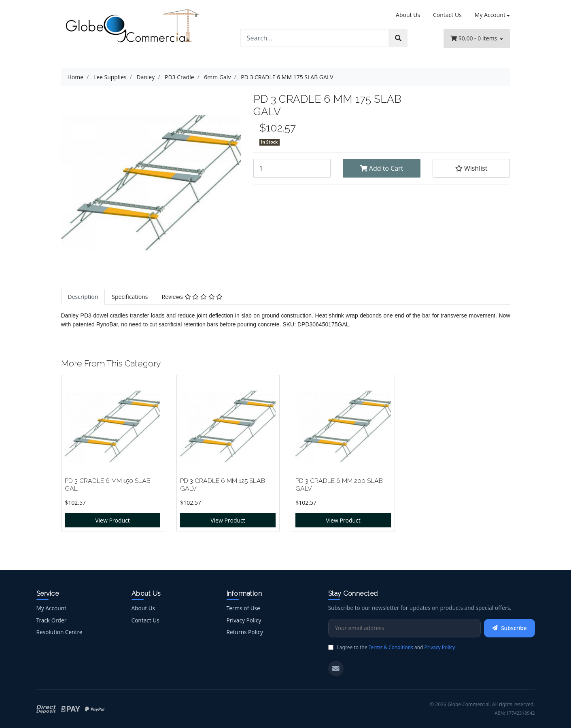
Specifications (130, 297)
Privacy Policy (244, 620)
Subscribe (509, 628)
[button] (471, 168)
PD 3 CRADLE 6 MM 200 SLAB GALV (339, 485)
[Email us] (336, 669)
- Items (474, 38)
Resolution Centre (59, 632)
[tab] (83, 297)
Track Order (52, 620)
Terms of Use (243, 608)
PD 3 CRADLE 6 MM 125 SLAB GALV (223, 485)
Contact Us (447, 15)
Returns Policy (245, 632)
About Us (408, 15)
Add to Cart (382, 168)
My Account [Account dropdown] (490, 15)
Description (83, 297)
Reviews (192, 297)
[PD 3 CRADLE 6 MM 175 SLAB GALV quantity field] (292, 168)
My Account (51, 608)
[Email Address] (404, 628)
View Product (113, 520)
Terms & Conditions (391, 647)
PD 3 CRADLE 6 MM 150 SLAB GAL (108, 485)
